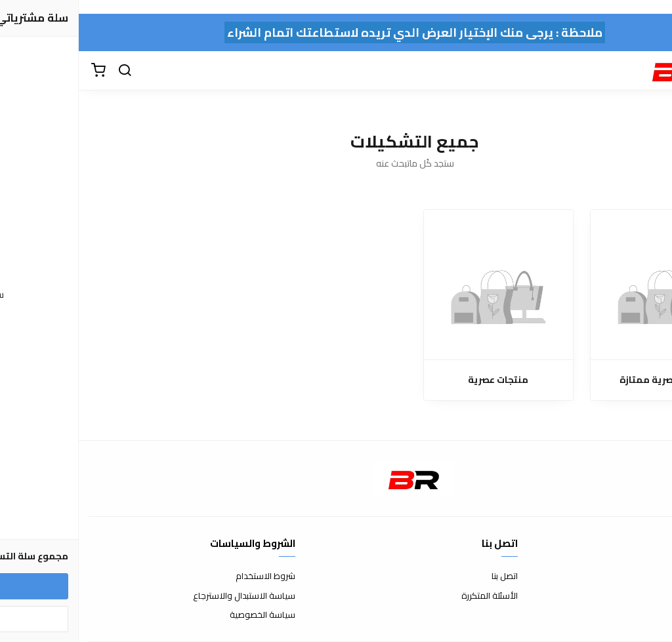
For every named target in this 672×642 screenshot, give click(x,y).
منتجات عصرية (419, 380)
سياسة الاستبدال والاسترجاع (165, 596)
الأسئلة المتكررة (411, 596)
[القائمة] (652, 71)
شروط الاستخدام (187, 576)
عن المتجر (645, 576)
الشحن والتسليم (634, 615)
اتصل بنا (426, 576)
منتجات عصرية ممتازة (587, 380)
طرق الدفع (642, 596)
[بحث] (46, 71)
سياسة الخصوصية (184, 615)
